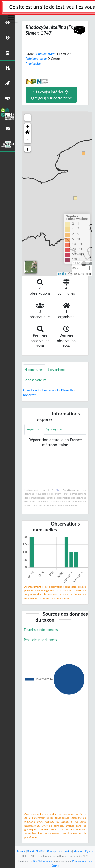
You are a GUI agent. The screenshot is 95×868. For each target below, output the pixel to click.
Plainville (67, 390)
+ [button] (28, 127)
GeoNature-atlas (42, 861)
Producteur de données (40, 640)
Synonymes (54, 429)
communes (34, 370)
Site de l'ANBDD (36, 851)
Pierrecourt (50, 390)
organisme (56, 370)
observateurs (36, 380)
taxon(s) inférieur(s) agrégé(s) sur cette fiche (51, 95)
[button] (28, 133)
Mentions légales (84, 851)
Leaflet (62, 274)
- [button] (28, 140)
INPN (56, 490)
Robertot (29, 395)
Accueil (21, 851)
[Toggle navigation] (11, 18)
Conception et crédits (59, 851)
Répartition (34, 429)
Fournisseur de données (41, 630)
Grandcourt (31, 390)
